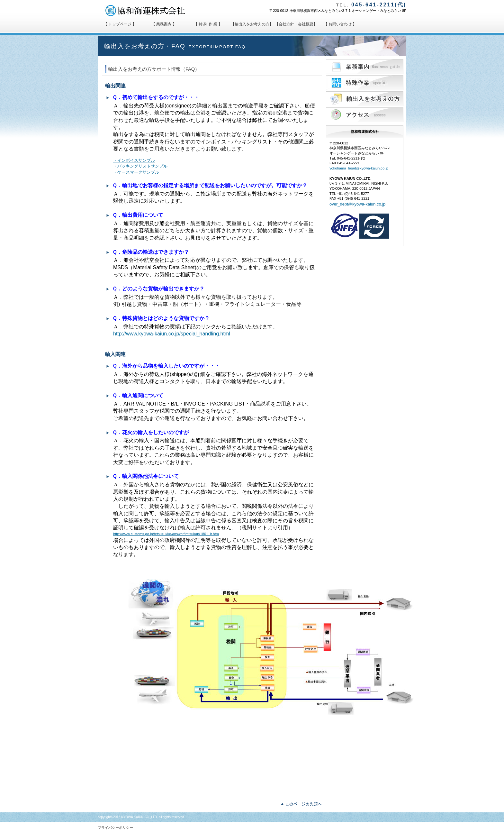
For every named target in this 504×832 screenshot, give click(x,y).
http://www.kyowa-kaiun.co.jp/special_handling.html (172, 334)
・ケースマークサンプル (136, 172)
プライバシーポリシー (115, 827)
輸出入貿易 (365, 99)
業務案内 (365, 67)
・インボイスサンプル (134, 160)
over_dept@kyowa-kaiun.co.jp (357, 204)
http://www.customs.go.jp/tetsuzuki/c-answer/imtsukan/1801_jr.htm (166, 534)
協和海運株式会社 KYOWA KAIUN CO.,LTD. (149, 11)
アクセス (365, 115)
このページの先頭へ (303, 803)
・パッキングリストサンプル (140, 166)
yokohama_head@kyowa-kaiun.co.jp (359, 168)
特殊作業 (365, 83)
